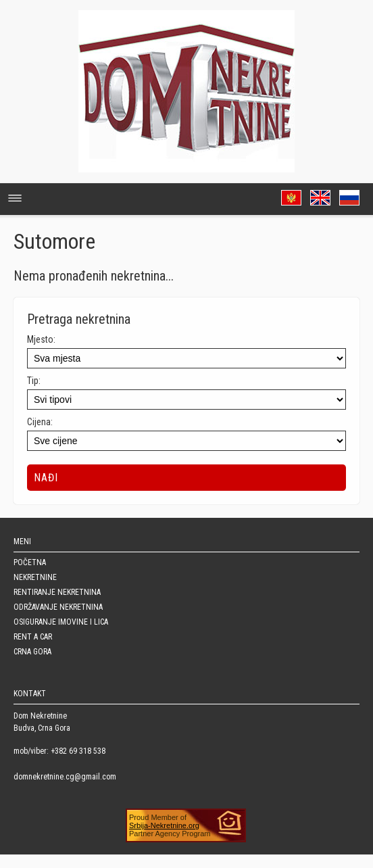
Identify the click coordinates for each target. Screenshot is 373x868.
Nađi (46, 478)
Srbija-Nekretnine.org (164, 825)
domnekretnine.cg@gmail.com (65, 777)
